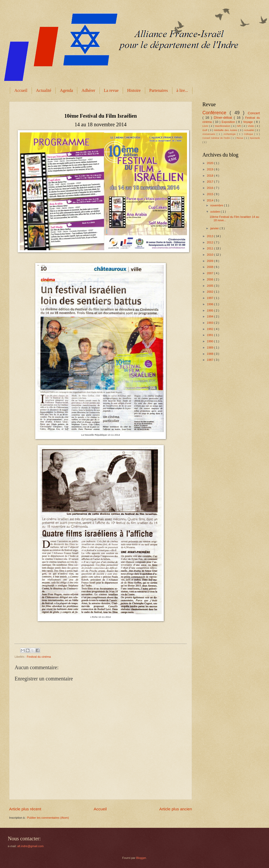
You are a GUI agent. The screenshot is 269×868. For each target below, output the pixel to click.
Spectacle (255, 138)
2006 (210, 279)
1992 (210, 329)
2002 (210, 292)
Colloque (249, 134)
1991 (210, 335)
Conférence (216, 113)
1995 (210, 310)
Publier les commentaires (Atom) (48, 818)
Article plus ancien (176, 809)
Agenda (66, 90)
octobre (215, 212)
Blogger (141, 858)
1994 (210, 316)
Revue (240, 138)
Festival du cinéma (39, 657)
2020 (210, 163)
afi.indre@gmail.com (30, 846)
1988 (210, 354)
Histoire (134, 90)
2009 (210, 261)
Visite (251, 126)
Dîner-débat (224, 118)
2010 (210, 255)
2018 (210, 176)
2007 (210, 273)
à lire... (182, 90)
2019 (210, 169)
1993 (210, 323)
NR (239, 126)
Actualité (44, 90)
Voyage (248, 122)
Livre (206, 126)
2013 (210, 236)
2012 (210, 242)
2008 (210, 267)
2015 (210, 194)
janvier (215, 228)
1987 (210, 360)
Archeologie (230, 134)
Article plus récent (25, 809)
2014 (210, 200)
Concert (254, 113)
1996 (210, 304)
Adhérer (88, 90)
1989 (210, 348)
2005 (210, 286)
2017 (210, 182)
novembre (217, 205)
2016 (210, 188)
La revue (111, 90)
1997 (210, 298)
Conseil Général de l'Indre (217, 138)
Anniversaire (209, 134)
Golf (205, 130)
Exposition (229, 122)
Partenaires (159, 90)
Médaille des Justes (226, 130)
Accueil (21, 90)
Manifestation (223, 126)
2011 (210, 248)
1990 (210, 341)
